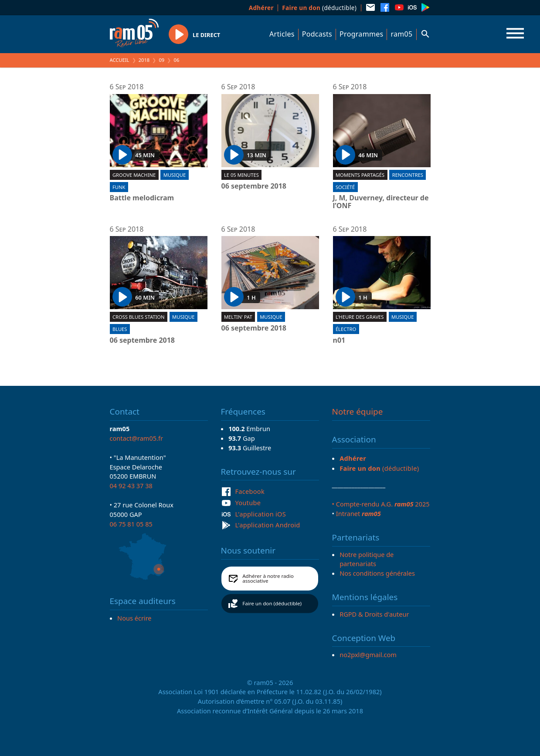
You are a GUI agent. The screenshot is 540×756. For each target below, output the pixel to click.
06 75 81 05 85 (131, 524)
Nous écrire (134, 618)
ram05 (401, 34)
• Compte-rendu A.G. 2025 (381, 504)
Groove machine (134, 175)
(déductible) (319, 8)
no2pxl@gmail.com (368, 655)
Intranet (358, 513)
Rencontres (408, 175)
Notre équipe (358, 412)
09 (161, 60)
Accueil (120, 60)
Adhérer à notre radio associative (268, 579)
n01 (339, 341)
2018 (144, 60)
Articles (282, 34)
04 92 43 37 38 (131, 486)
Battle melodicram (142, 198)
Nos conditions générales (377, 573)
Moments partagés (360, 175)
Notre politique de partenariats (367, 559)
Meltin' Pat (238, 317)
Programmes (361, 34)
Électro (346, 329)
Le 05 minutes (241, 175)
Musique (175, 175)
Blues (120, 329)
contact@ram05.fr (137, 438)
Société (345, 187)
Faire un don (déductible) (272, 603)
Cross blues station (139, 317)
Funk (119, 187)
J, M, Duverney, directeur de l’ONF (381, 202)
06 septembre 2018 (254, 186)
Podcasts (317, 34)
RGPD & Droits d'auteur (374, 614)
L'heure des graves (360, 317)
